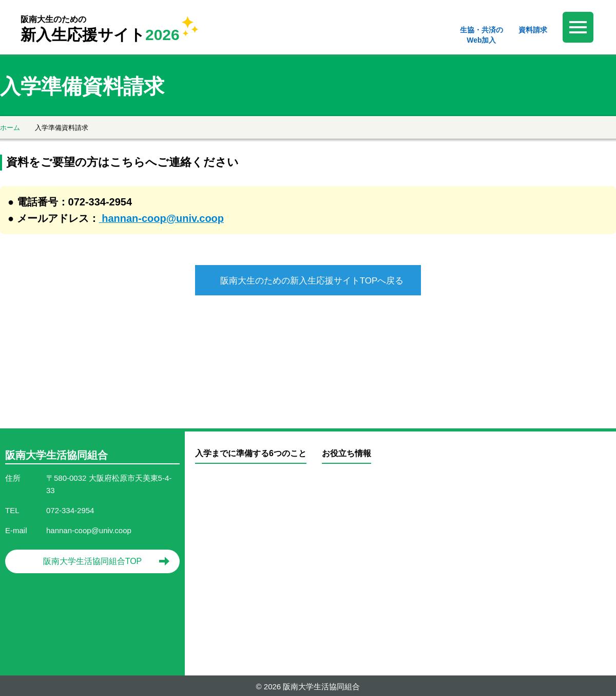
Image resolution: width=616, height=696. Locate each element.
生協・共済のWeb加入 (482, 35)
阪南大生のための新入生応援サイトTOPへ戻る (312, 281)
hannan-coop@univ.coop (163, 218)
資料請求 (533, 30)
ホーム (10, 128)
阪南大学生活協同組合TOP (93, 559)
